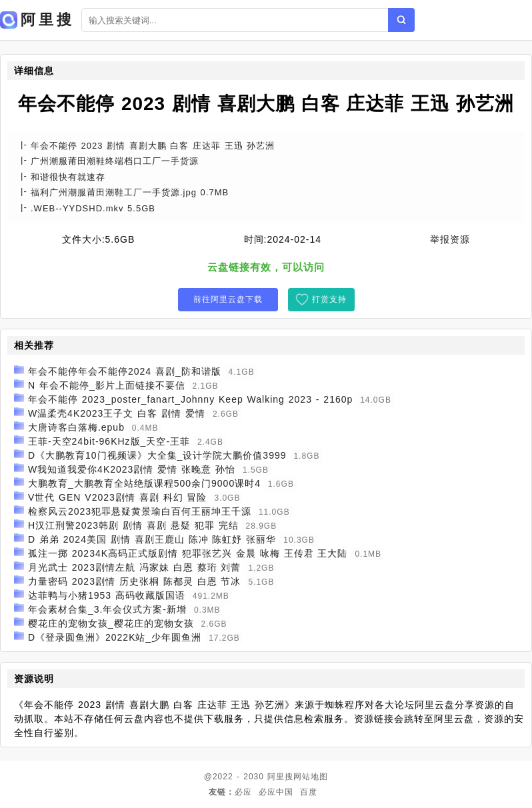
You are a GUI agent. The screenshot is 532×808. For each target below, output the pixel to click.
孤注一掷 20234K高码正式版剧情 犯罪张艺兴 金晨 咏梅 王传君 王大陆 (188, 553)
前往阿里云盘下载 (228, 299)
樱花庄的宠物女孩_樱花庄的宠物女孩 (111, 623)
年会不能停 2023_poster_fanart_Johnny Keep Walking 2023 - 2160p (190, 399)
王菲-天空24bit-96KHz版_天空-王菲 (109, 441)
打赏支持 (329, 299)
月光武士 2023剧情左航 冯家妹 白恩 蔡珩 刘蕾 (135, 567)
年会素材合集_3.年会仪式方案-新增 (107, 609)
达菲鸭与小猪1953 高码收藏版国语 (107, 595)
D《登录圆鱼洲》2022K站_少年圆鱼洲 (115, 637)
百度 (309, 792)
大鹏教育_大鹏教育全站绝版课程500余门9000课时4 (144, 483)
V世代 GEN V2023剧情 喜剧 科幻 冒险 (118, 497)
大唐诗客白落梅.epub (76, 427)
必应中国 (276, 792)
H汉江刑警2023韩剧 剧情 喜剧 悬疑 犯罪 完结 (133, 525)
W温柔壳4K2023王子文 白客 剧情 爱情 (117, 413)
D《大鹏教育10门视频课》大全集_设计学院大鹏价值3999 (157, 455)
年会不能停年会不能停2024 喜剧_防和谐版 (125, 371)
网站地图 (311, 777)
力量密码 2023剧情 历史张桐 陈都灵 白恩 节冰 (135, 581)
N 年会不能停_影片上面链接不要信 (107, 385)
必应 (243, 792)
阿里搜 (280, 777)
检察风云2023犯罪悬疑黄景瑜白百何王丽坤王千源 (140, 511)
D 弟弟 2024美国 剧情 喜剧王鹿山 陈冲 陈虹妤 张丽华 (152, 539)
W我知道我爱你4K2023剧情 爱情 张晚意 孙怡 (132, 469)
